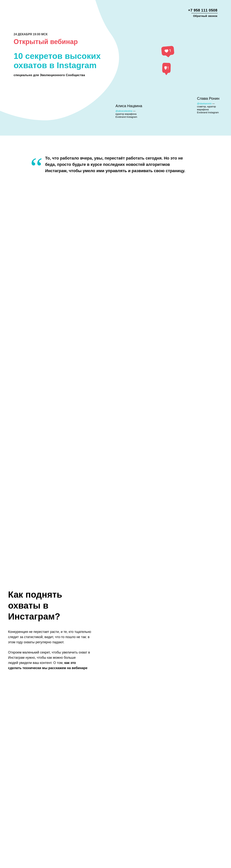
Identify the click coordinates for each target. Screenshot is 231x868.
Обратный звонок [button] (205, 16)
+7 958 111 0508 (203, 10)
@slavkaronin (204, 104)
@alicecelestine (124, 111)
